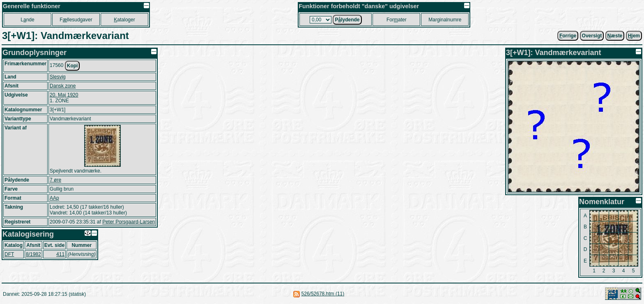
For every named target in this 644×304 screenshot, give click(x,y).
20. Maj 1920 (64, 95)
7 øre (55, 180)
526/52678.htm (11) (323, 294)
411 (60, 254)
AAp (54, 198)
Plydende (347, 20)
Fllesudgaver (76, 20)
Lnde (27, 20)
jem (634, 36)
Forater (397, 20)
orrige (568, 36)
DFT (9, 254)
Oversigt (592, 36)
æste (615, 36)
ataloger (124, 20)
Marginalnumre (445, 20)
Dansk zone (63, 86)
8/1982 (33, 254)
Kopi (72, 66)
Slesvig (58, 77)
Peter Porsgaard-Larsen (129, 222)
